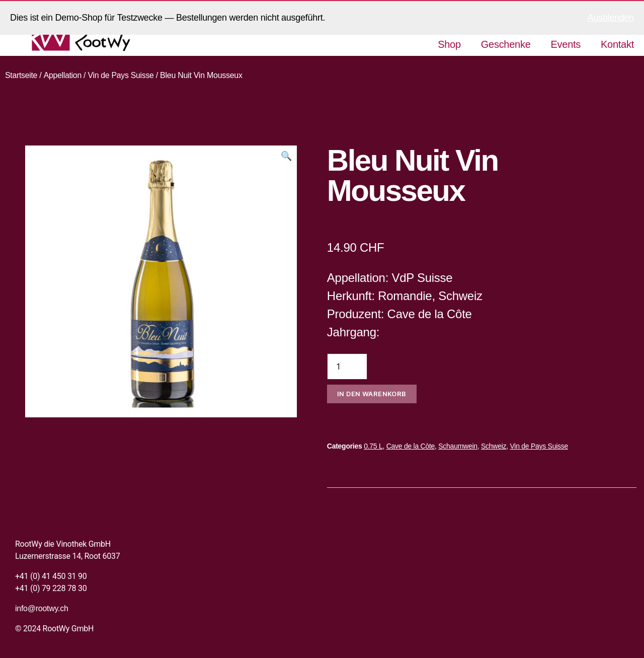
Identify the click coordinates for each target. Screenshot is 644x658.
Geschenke (506, 44)
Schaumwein (458, 446)
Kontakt (617, 44)
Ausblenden (611, 18)
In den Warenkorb (372, 394)
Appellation (63, 75)
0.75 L (373, 446)
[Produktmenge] (347, 367)
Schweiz (494, 446)
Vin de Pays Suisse (122, 75)
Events (566, 44)
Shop (449, 44)
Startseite (21, 75)
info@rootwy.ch (42, 608)
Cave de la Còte (411, 446)
